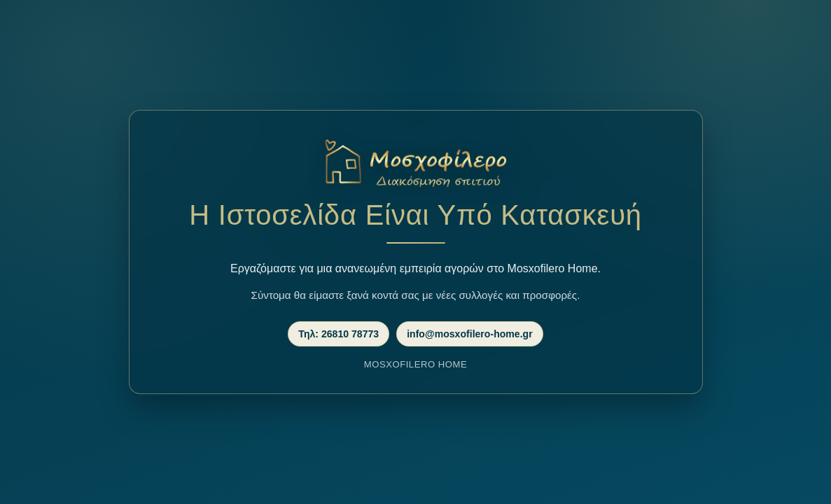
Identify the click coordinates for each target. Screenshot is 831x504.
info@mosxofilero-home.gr (470, 334)
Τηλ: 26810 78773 (338, 334)
